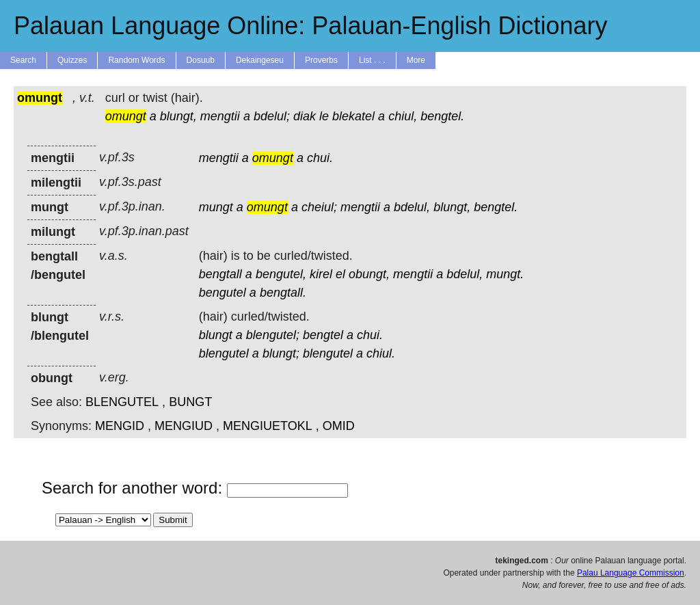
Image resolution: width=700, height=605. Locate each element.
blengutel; (273, 335)
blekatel (353, 116)
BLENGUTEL (122, 402)
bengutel (223, 293)
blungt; (281, 353)
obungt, (369, 274)
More (416, 60)
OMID (339, 426)
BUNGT (190, 402)
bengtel (323, 335)
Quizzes (72, 60)
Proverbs (321, 60)
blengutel (224, 353)
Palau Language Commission (631, 573)
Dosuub (201, 60)
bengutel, (281, 274)
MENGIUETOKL (268, 426)
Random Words (136, 60)
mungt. (505, 274)
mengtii (220, 116)
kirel (321, 274)
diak (305, 116)
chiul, (403, 116)
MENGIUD (184, 426)
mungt (216, 207)
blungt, (178, 116)
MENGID (120, 426)
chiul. (381, 353)
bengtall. (283, 293)
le (324, 116)
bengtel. (442, 116)
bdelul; (272, 116)
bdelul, (412, 207)
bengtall (220, 274)
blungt (216, 335)
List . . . (372, 60)
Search (23, 60)
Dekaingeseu (260, 60)
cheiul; (319, 207)
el (340, 274)
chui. (320, 158)
